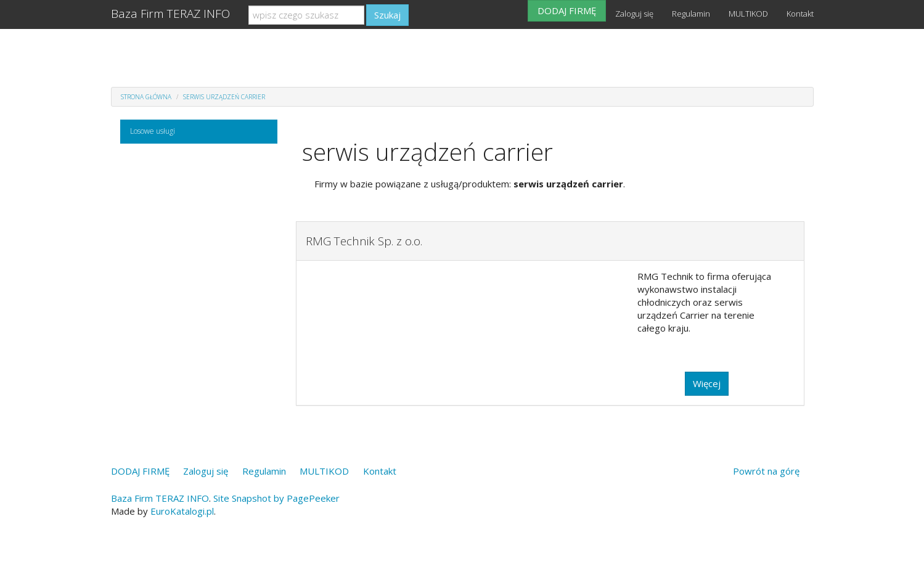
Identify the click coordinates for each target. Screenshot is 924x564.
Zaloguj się (634, 14)
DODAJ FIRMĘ (567, 10)
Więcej (707, 383)
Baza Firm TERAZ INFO (170, 14)
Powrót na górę (766, 471)
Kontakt (800, 14)
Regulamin (691, 14)
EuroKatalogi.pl (182, 511)
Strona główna (146, 97)
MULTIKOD (748, 14)
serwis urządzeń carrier (224, 97)
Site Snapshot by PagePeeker (276, 498)
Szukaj (387, 15)
